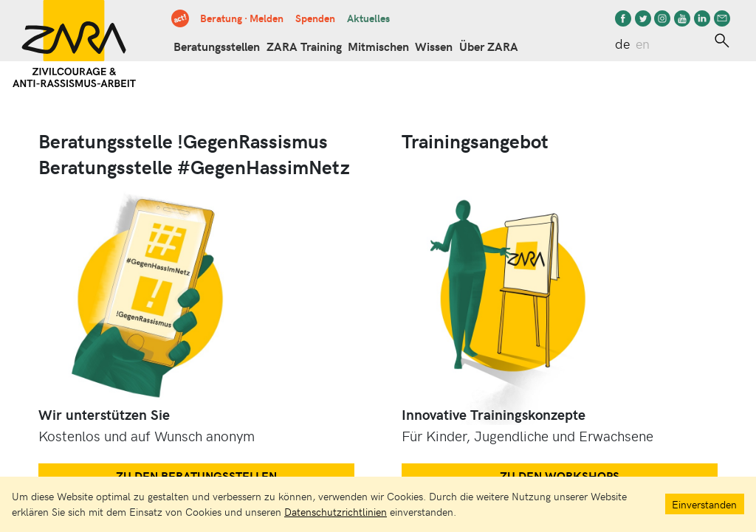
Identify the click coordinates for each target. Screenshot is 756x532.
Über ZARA (489, 46)
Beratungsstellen (217, 46)
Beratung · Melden (242, 18)
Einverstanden (704, 504)
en (643, 44)
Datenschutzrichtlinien (336, 511)
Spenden (315, 18)
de (622, 44)
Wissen (434, 46)
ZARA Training (304, 46)
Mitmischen (378, 46)
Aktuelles (368, 18)
